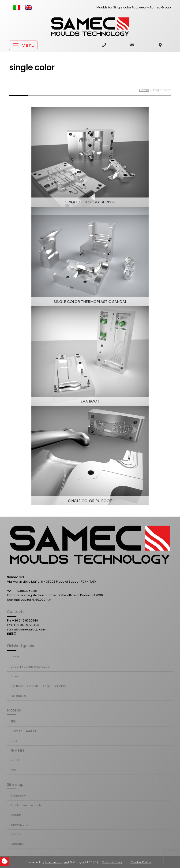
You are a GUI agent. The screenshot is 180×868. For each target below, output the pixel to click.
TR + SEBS (18, 751)
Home (144, 90)
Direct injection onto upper (31, 667)
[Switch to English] (29, 7)
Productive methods (26, 805)
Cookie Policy (141, 862)
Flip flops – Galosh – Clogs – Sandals (38, 686)
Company (18, 795)
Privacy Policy (112, 862)
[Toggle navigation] (23, 45)
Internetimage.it (57, 862)
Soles (15, 676)
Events (15, 834)
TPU (13, 721)
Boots (15, 657)
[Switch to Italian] (17, 7)
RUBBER (16, 760)
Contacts (17, 844)
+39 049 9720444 (25, 620)
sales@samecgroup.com (27, 629)
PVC (14, 741)
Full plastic (18, 696)
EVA (13, 770)
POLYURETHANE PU (24, 731)
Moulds (16, 815)
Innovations (19, 825)
